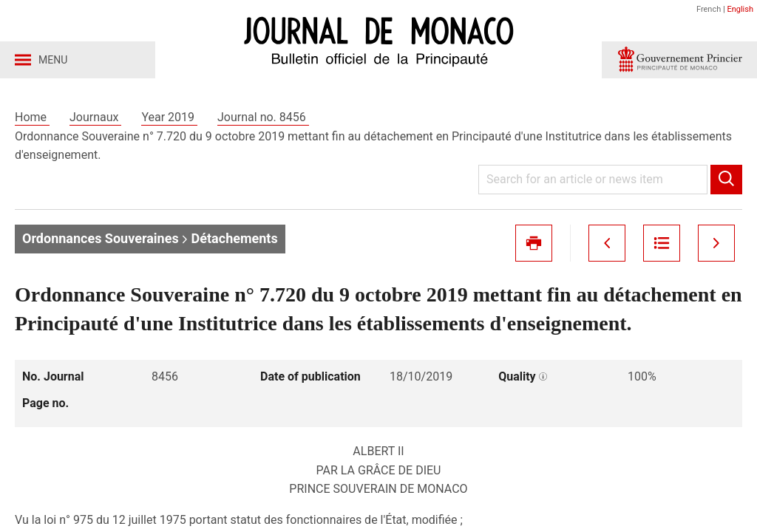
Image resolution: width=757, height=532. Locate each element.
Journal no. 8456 (263, 117)
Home (32, 117)
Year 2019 (169, 117)
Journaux (95, 117)
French (709, 9)
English (740, 9)
